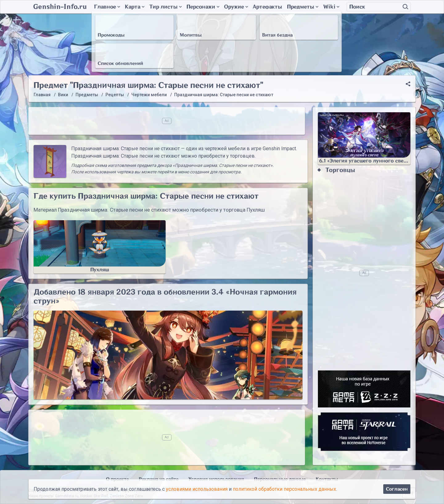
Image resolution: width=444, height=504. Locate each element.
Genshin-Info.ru (60, 7)
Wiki (331, 7)
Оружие (236, 7)
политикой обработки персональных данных (284, 489)
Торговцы (340, 170)
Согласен (397, 489)
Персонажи (203, 7)
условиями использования (197, 489)
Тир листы (165, 7)
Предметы (303, 7)
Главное (107, 7)
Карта (135, 7)
